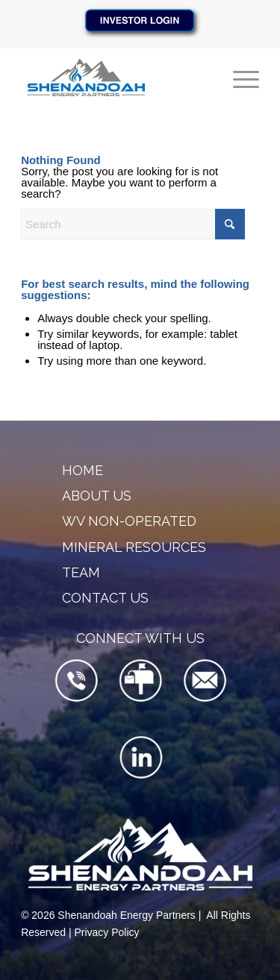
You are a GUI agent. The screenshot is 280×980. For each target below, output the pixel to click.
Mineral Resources (134, 547)
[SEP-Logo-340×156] (116, 78)
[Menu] (239, 78)
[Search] (133, 224)
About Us (97, 496)
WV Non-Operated (129, 521)
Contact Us (105, 598)
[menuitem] (239, 78)
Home (83, 470)
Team (81, 572)
